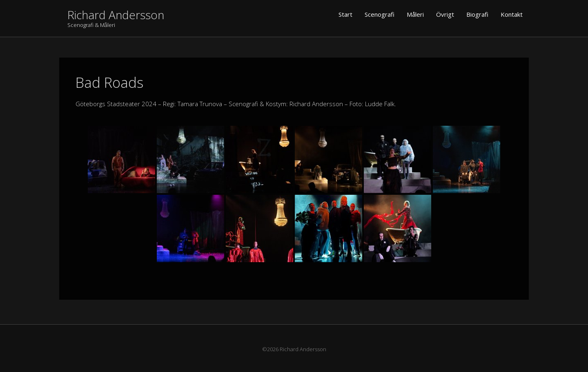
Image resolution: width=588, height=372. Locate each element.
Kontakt (512, 14)
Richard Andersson (116, 15)
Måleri (415, 14)
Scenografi (380, 14)
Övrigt (445, 14)
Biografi (477, 14)
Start (345, 14)
